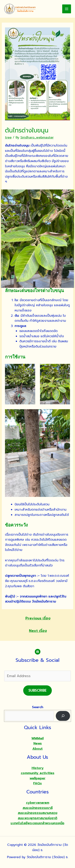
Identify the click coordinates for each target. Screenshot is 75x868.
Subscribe (37, 690)
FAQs (37, 783)
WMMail (37, 738)
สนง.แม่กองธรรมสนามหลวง (38, 813)
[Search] (63, 716)
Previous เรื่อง (38, 618)
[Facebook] (38, 652)
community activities (38, 773)
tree (8, 137)
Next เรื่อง (38, 631)
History (38, 768)
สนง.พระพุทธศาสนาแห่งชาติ (37, 818)
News (38, 743)
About (37, 749)
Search (38, 707)
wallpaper (37, 778)
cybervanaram (38, 803)
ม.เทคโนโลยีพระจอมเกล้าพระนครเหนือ (37, 823)
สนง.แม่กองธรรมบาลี (38, 808)
